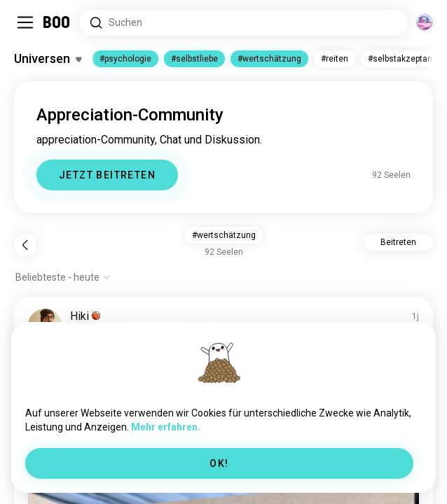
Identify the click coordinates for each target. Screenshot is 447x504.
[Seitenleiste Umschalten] (25, 22)
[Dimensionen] (425, 22)
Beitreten (398, 242)
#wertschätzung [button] (224, 235)
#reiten (335, 59)
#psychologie (125, 59)
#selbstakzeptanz (403, 59)
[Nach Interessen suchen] (243, 23)
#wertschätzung (269, 59)
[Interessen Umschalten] (48, 59)
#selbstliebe (194, 59)
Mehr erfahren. (166, 427)
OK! (219, 463)
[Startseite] (57, 22)
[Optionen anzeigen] (63, 277)
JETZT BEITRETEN (107, 175)
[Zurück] (25, 245)
